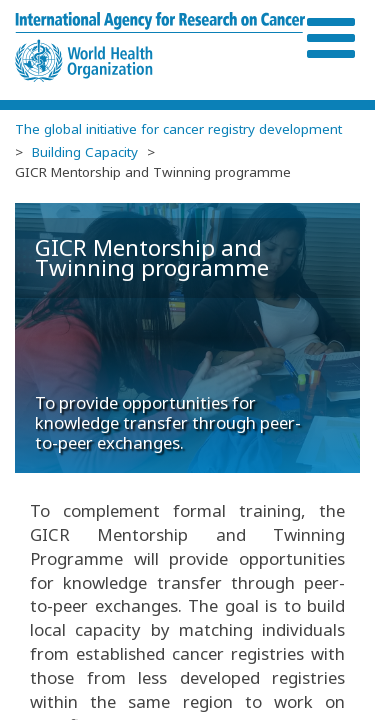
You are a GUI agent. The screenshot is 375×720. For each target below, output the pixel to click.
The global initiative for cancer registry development (178, 129)
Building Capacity (85, 152)
